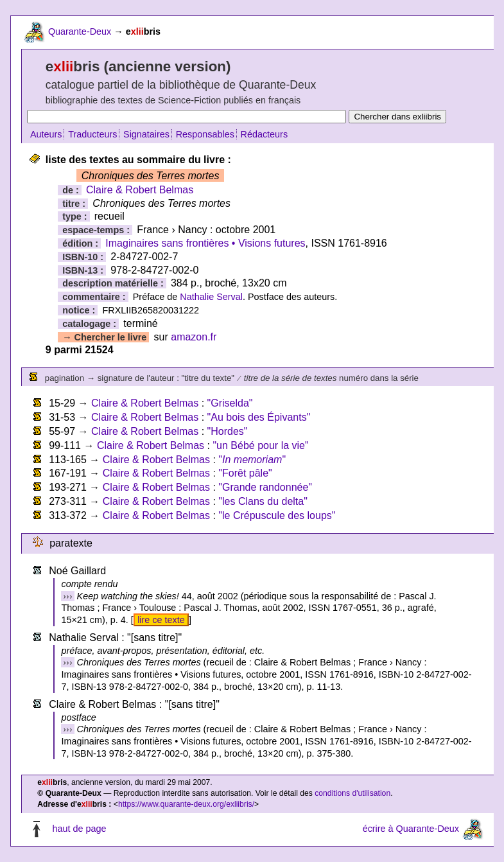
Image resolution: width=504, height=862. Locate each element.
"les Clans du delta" (263, 501)
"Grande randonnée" (265, 487)
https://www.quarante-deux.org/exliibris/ (186, 804)
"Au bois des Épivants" (259, 417)
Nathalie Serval (211, 297)
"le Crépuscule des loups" (277, 515)
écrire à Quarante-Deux (411, 829)
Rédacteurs (265, 134)
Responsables (205, 134)
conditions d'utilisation (352, 793)
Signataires (146, 134)
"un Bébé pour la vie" (260, 445)
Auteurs (46, 134)
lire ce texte (161, 620)
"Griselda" (230, 403)
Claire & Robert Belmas (140, 190)
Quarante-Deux (80, 31)
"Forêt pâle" (245, 473)
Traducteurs (92, 134)
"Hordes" (228, 431)
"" (252, 460)
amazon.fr (194, 337)
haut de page (79, 829)
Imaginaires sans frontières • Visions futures (205, 243)
